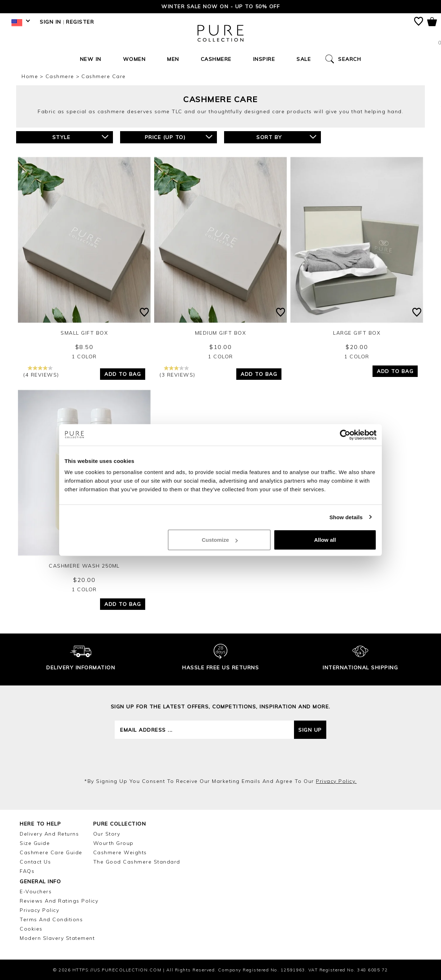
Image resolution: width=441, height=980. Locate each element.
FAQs (27, 871)
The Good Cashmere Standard (137, 862)
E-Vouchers (36, 891)
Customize (220, 540)
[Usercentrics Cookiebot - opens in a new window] (345, 435)
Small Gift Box (84, 333)
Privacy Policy (39, 910)
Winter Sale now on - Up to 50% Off (220, 6)
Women (134, 59)
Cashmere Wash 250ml (84, 566)
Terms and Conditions (51, 919)
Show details (346, 517)
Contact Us (35, 862)
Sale (304, 59)
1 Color (84, 357)
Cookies (31, 929)
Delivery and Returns (49, 834)
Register (80, 22)
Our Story (107, 834)
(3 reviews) (177, 372)
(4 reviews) (41, 372)
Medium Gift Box (221, 333)
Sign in (51, 22)
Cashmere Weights (120, 852)
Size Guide (35, 843)
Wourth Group (113, 843)
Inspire (264, 59)
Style (80, 137)
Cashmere (216, 59)
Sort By (286, 137)
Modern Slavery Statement (57, 938)
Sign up (310, 730)
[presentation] (220, 758)
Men (173, 59)
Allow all (325, 540)
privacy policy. (336, 781)
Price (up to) (179, 137)
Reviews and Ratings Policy (59, 901)
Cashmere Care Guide (51, 852)
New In (91, 59)
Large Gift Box (357, 333)
